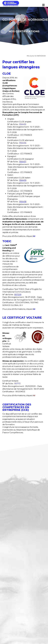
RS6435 (23, 124)
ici (34, 236)
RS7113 (17, 383)
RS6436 (23, 143)
